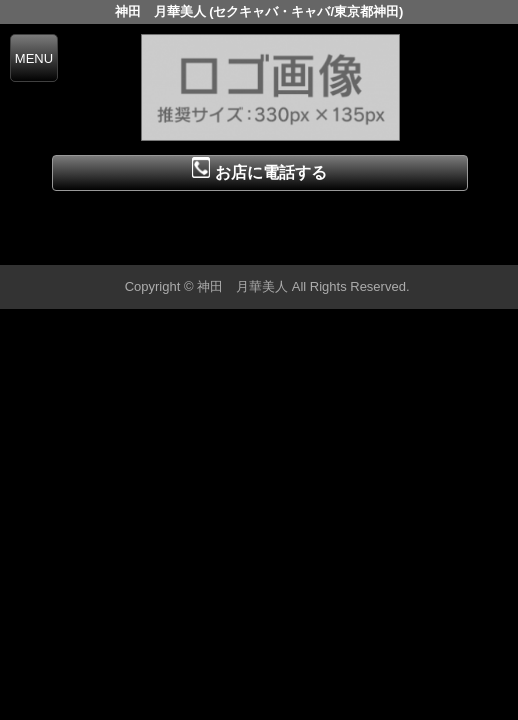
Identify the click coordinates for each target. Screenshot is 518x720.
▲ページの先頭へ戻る (443, 246)
